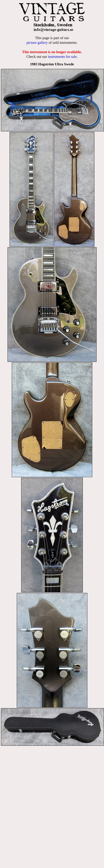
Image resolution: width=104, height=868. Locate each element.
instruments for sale (62, 57)
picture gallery (37, 42)
